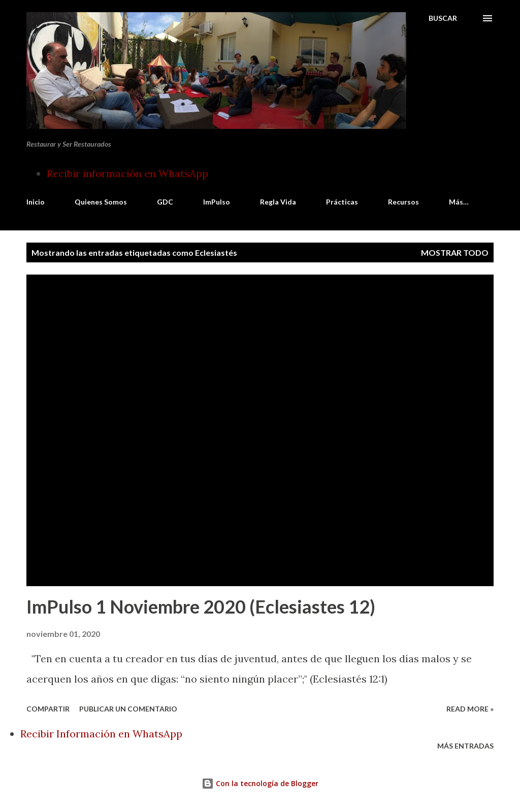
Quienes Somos (101, 202)
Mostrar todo (455, 252)
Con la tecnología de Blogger (260, 783)
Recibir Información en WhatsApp (101, 734)
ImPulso (217, 202)
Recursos (403, 202)
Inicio (36, 202)
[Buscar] (443, 18)
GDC (165, 202)
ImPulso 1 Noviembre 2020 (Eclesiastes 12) (201, 606)
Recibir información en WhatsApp (127, 173)
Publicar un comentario (128, 709)
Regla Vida (278, 202)
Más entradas (465, 746)
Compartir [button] (48, 709)
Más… (459, 202)
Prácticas (342, 202)
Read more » (470, 709)
